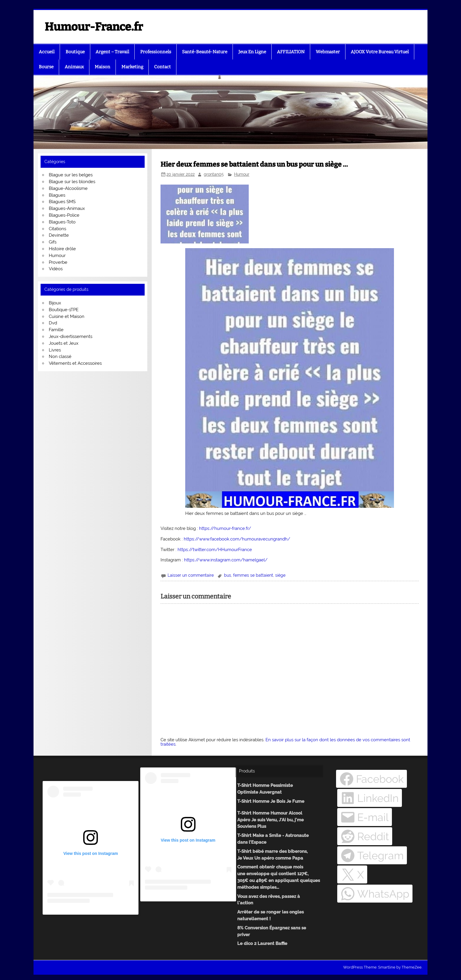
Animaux (74, 67)
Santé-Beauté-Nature (205, 52)
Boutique (75, 52)
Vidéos (56, 269)
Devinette (59, 235)
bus (228, 575)
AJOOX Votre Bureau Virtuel (380, 52)
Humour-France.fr (94, 27)
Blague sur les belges (71, 175)
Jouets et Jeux (64, 343)
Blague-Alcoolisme (68, 188)
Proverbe (58, 262)
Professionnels (156, 52)
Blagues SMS (62, 202)
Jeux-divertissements (71, 336)
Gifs (53, 242)
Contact (162, 67)
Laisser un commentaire (191, 575)
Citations (57, 229)
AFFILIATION (291, 52)
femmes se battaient (253, 575)
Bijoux (55, 303)
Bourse (46, 67)
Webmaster (328, 52)
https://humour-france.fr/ (225, 528)
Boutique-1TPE (64, 310)
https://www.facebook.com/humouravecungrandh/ (237, 539)
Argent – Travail (112, 52)
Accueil (47, 52)
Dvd (53, 323)
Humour (242, 174)
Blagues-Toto (62, 222)
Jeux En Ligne (252, 52)
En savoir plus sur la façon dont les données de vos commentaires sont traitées (285, 742)
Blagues (57, 195)
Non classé (60, 356)
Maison (102, 67)
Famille (56, 330)
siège (280, 575)
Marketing (132, 67)
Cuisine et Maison (67, 316)
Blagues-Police (64, 215)
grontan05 (214, 174)
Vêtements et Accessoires (75, 363)
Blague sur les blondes (72, 182)
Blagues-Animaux (67, 208)
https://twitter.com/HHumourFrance (215, 550)
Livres (55, 350)
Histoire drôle (62, 249)
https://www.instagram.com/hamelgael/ (226, 560)
